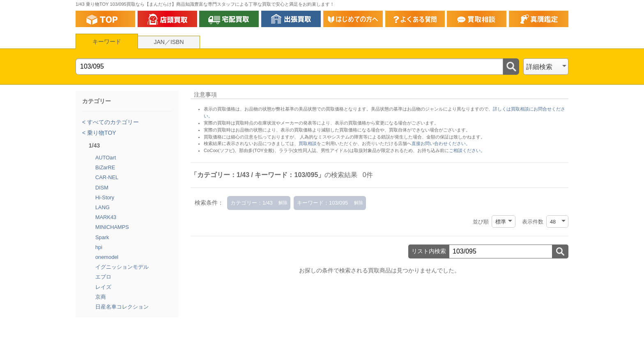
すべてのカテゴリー (112, 122)
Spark (102, 237)
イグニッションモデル (122, 267)
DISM (102, 188)
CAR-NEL (107, 177)
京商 (101, 297)
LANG (102, 207)
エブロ (103, 277)
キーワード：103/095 (322, 203)
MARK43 (106, 217)
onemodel (107, 257)
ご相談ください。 (467, 150)
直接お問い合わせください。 (441, 143)
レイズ (103, 287)
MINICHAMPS (112, 227)
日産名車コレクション (122, 307)
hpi (99, 247)
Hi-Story (105, 197)
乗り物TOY (101, 133)
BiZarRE (105, 167)
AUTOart (106, 158)
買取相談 (308, 143)
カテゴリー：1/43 (252, 203)
